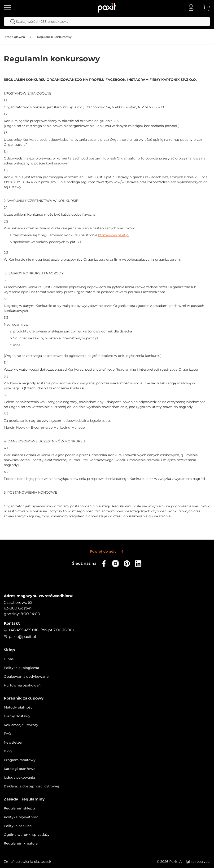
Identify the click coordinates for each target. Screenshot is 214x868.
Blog (8, 751)
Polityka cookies (18, 826)
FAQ (7, 734)
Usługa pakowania (19, 777)
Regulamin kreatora (21, 843)
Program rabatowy (20, 760)
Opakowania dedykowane (26, 677)
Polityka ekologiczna (21, 668)
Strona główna (14, 37)
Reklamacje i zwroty (21, 725)
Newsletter (13, 742)
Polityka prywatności (22, 817)
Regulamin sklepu (19, 808)
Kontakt (12, 623)
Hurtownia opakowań (22, 685)
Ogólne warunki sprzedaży (27, 835)
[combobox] (107, 21)
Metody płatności (19, 707)
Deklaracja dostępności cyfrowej (31, 786)
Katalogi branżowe (20, 769)
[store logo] (107, 8)
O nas (9, 659)
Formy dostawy (17, 716)
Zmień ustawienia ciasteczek (27, 862)
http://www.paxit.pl (114, 235)
